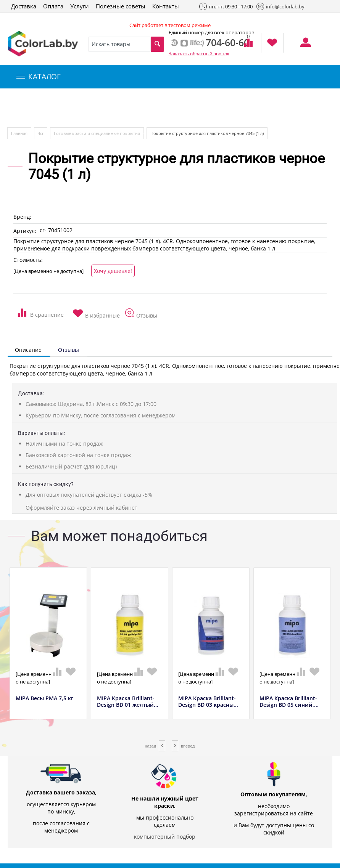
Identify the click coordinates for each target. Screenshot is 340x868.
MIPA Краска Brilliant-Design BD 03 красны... (208, 702)
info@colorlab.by (280, 6)
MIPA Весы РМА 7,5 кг (44, 699)
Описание (28, 350)
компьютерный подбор (165, 837)
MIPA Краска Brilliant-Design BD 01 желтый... (128, 702)
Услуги (80, 6)
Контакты (166, 6)
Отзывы (68, 350)
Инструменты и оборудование (181, 108)
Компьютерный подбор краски (71, 108)
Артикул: (25, 231)
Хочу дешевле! (113, 271)
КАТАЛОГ (39, 77)
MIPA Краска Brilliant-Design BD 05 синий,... (289, 702)
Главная (19, 133)
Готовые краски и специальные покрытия (97, 133)
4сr (41, 133)
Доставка (24, 6)
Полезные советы (121, 6)
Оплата (53, 6)
